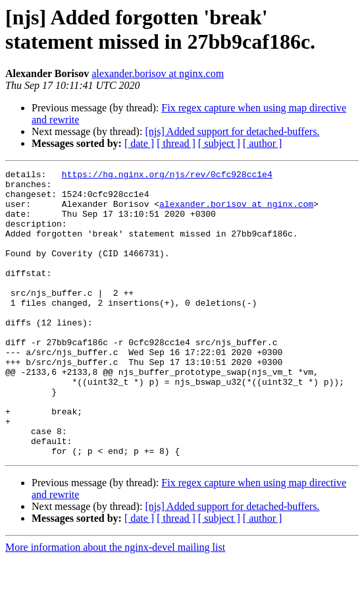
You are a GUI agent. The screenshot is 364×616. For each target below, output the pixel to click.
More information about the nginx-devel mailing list (115, 604)
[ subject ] (219, 143)
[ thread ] (176, 143)
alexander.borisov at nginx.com (158, 73)
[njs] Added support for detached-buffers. (232, 131)
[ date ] (139, 143)
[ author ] (263, 143)
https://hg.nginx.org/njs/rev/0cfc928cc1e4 (167, 176)
